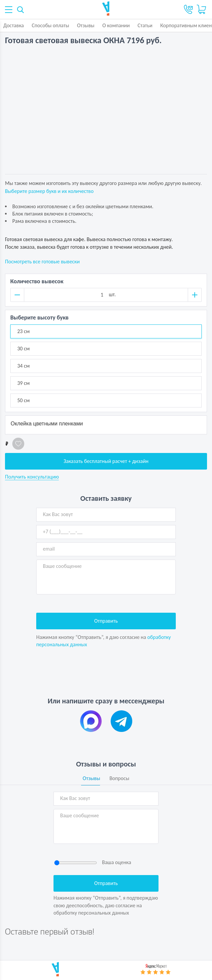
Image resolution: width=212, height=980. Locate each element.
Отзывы (86, 25)
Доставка (14, 25)
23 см (23, 331)
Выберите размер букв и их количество (49, 191)
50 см (23, 400)
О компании (116, 25)
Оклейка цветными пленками (47, 424)
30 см (23, 349)
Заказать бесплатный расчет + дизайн (106, 461)
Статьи (145, 25)
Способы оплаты (50, 25)
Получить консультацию (32, 477)
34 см (23, 366)
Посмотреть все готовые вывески (42, 262)
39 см (23, 383)
